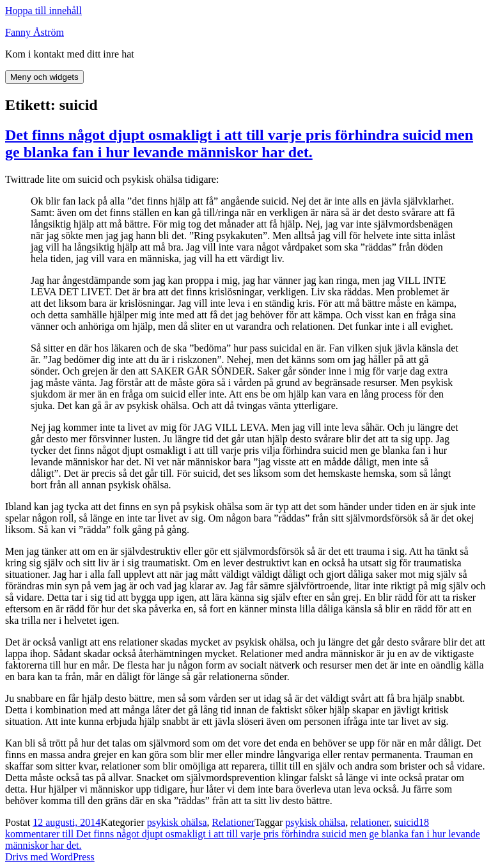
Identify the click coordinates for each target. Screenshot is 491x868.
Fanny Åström (35, 32)
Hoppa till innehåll (43, 11)
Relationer (234, 822)
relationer (370, 822)
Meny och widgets (44, 77)
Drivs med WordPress (50, 857)
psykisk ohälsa (177, 822)
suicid (407, 822)
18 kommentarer (243, 834)
